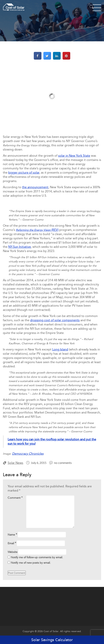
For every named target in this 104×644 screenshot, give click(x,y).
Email (12, 543)
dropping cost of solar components (55, 320)
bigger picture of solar (24, 173)
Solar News (15, 463)
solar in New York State (74, 156)
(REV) (37, 230)
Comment (15, 498)
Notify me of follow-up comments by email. (37, 557)
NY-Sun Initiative (20, 247)
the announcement (35, 187)
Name (12, 535)
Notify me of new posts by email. (31, 563)
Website (13, 552)
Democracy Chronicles (28, 454)
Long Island (60, 349)
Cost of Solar (51, 631)
